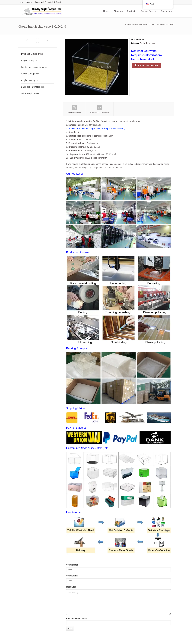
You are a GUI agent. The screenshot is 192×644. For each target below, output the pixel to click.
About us (29, 2)
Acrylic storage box (30, 74)
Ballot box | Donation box (33, 87)
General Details (74, 109)
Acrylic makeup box (30, 80)
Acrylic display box (147, 43)
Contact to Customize (148, 65)
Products (48, 2)
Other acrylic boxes (30, 93)
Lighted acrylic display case (34, 67)
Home (21, 2)
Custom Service (148, 11)
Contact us (39, 2)
